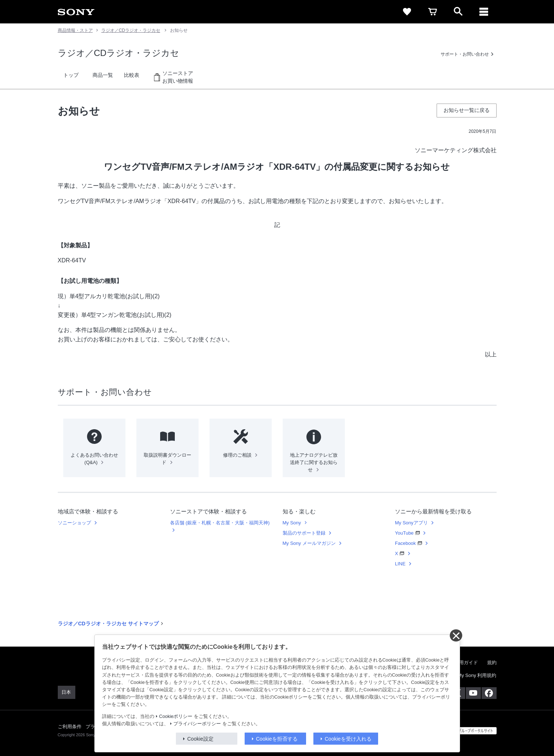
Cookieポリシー (176, 716)
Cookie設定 (200, 739)
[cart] (433, 12)
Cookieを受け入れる (348, 739)
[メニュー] (484, 12)
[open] (458, 12)
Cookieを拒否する (277, 739)
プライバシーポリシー (197, 724)
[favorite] (407, 12)
